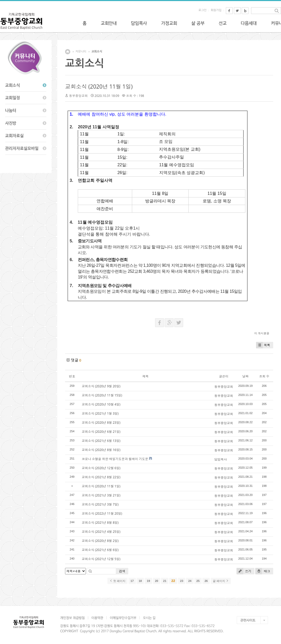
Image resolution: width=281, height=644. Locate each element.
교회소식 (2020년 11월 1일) (99, 87)
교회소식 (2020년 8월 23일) (101, 423)
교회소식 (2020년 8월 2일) (100, 541)
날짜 (245, 376)
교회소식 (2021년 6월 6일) (100, 550)
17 (132, 581)
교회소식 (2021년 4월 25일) (101, 532)
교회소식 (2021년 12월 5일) (101, 559)
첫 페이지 (117, 581)
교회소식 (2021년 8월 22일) (101, 477)
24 (190, 581)
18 (140, 581)
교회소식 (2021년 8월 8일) (100, 523)
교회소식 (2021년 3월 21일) (101, 495)
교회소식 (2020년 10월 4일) (101, 404)
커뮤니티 (81, 52)
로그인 (203, 10)
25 (198, 581)
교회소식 (97, 52)
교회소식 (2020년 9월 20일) (101, 386)
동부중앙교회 (78, 96)
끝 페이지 (221, 581)
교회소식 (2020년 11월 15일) (102, 395)
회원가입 (216, 10)
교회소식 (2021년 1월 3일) (100, 413)
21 (165, 581)
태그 (263, 571)
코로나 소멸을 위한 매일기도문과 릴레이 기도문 (115, 459)
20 (157, 581)
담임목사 (221, 459)
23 (182, 581)
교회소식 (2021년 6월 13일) (101, 441)
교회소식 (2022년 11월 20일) (102, 513)
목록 (263, 345)
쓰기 (244, 571)
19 (148, 581)
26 (206, 581)
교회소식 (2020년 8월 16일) (101, 450)
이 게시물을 (262, 333)
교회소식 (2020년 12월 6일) (101, 468)
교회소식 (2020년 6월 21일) (101, 432)
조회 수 (264, 376)
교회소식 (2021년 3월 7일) (100, 504)
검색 (122, 571)
